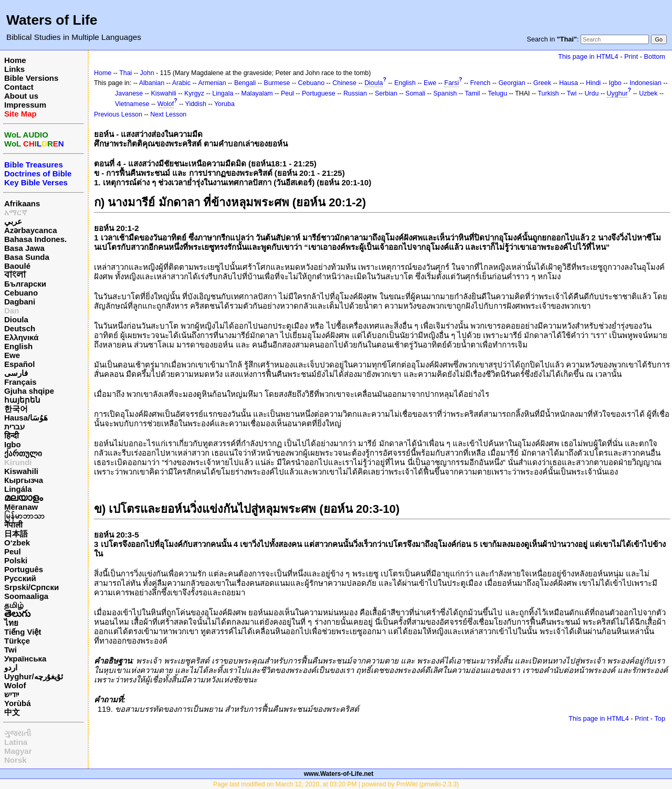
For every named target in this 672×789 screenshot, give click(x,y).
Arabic (181, 83)
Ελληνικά (21, 337)
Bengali (245, 83)
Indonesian (645, 83)
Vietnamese (132, 104)
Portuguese (319, 93)
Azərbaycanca (31, 230)
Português (24, 569)
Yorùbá (18, 703)
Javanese (129, 93)
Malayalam (257, 93)
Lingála (18, 489)
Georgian (512, 83)
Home (15, 60)
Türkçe (17, 641)
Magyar (18, 751)
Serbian (386, 93)
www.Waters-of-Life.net (339, 774)
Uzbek (648, 93)
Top (660, 718)
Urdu (591, 93)
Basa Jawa (24, 248)
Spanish (445, 93)
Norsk (15, 760)
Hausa (569, 83)
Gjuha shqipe (29, 391)
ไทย (11, 623)
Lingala (223, 93)
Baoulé (17, 266)
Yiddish (196, 104)
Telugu (497, 93)
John (147, 73)
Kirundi (18, 462)
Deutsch (20, 328)
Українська (25, 659)
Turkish (548, 93)
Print (631, 56)
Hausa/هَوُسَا (26, 418)
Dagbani (20, 302)
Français (20, 382)
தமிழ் (14, 605)
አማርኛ (16, 212)
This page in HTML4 (588, 56)
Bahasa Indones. (35, 239)
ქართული (23, 453)
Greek (542, 83)
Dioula (16, 319)
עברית (14, 427)
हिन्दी (12, 435)
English (18, 346)
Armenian (212, 83)
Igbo (13, 444)
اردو (11, 667)
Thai (125, 73)
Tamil (472, 93)
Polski (16, 560)
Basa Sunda (27, 257)
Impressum (25, 105)
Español (19, 364)
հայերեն (22, 400)
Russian (355, 93)
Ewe (12, 355)
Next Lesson (168, 114)
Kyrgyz (194, 93)
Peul (13, 551)
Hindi (593, 83)
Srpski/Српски (31, 587)
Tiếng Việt (23, 632)
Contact (19, 87)
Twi (10, 650)
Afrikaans (22, 203)
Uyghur (617, 93)
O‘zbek (17, 543)
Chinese (344, 83)
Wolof (15, 685)
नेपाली (13, 525)
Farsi (451, 83)
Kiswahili (21, 471)
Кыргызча (24, 480)
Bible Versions (31, 78)
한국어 (16, 409)
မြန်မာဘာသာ (24, 516)
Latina (16, 742)
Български (25, 284)
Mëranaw (21, 507)
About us (21, 96)
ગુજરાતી (18, 733)
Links (14, 69)
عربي (13, 221)
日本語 (16, 534)
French (481, 83)
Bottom (655, 56)
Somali (415, 93)
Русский (20, 578)
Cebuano (21, 293)
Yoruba (224, 104)
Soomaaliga (26, 596)
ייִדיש (12, 694)
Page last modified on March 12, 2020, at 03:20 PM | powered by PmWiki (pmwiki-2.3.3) (336, 784)
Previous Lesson (118, 114)
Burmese (277, 83)
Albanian (152, 83)
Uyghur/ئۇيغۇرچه (34, 676)
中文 (12, 712)
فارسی (16, 373)
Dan (12, 311)
